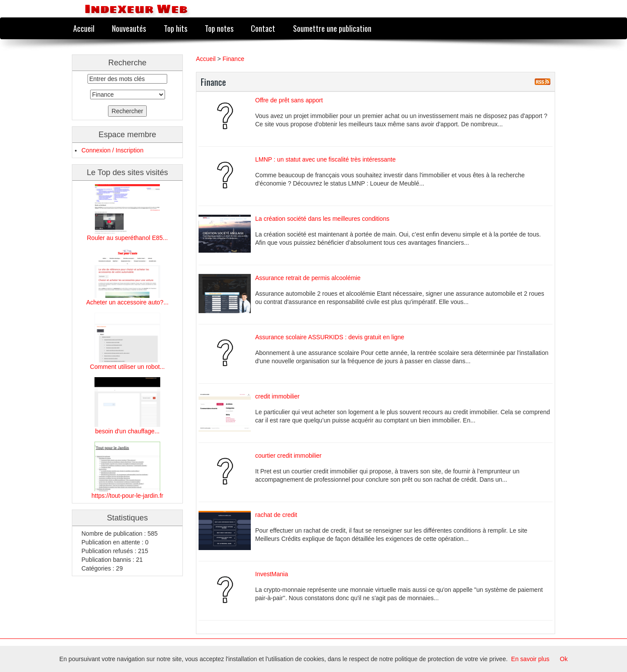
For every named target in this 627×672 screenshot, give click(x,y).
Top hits (175, 28)
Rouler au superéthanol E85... (127, 238)
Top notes (219, 28)
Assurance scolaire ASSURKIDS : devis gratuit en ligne (330, 337)
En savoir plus (530, 659)
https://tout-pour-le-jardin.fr (127, 496)
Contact (263, 28)
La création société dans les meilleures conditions (322, 219)
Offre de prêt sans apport (289, 100)
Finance (233, 59)
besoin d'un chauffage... (128, 431)
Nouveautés (129, 28)
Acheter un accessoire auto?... (127, 302)
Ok (564, 659)
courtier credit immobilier (288, 456)
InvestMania (271, 574)
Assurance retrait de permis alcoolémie (308, 278)
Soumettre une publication (332, 28)
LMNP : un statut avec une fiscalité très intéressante (325, 159)
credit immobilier (277, 396)
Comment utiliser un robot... (128, 367)
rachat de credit (276, 515)
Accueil (84, 28)
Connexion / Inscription (112, 150)
